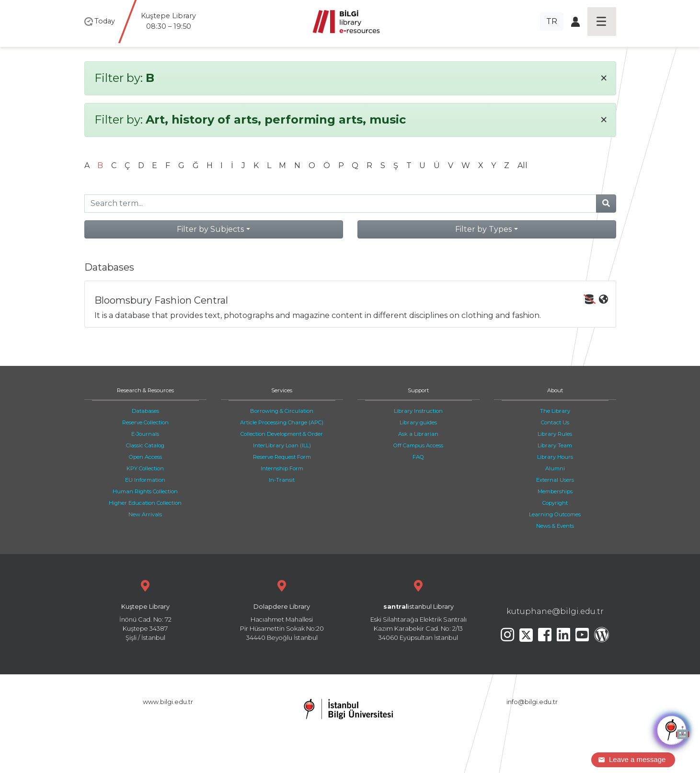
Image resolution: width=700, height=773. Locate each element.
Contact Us (555, 422)
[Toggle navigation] (602, 22)
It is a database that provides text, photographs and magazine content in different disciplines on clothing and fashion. (351, 307)
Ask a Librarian (418, 434)
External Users (555, 480)
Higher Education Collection (145, 503)
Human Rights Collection (145, 491)
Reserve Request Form (282, 457)
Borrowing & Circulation (282, 411)
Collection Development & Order (282, 434)
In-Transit (282, 480)
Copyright (555, 503)
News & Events (555, 526)
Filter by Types (483, 229)
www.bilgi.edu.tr (168, 702)
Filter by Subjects (210, 229)
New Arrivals (145, 514)
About (555, 390)
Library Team (555, 445)
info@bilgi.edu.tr (532, 702)
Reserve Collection (145, 422)
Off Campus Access (418, 445)
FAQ (418, 457)
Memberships (555, 491)
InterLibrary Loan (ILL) (282, 445)
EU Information (145, 480)
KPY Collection (145, 468)
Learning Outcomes (555, 514)
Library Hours (555, 457)
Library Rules (555, 434)
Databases (145, 411)
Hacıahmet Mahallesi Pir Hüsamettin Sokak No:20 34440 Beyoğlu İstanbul (282, 609)
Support (418, 390)
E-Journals (145, 434)
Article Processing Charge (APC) (282, 422)
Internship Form (282, 468)
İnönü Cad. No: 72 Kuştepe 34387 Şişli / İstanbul (145, 609)
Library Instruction (418, 411)
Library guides (418, 422)
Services (282, 390)
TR (552, 21)
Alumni (555, 468)
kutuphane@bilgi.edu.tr (555, 611)
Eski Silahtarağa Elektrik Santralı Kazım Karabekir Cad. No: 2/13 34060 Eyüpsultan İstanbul (419, 609)
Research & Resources (145, 390)
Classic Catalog (145, 445)
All (522, 165)
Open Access (145, 457)
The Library (555, 411)
